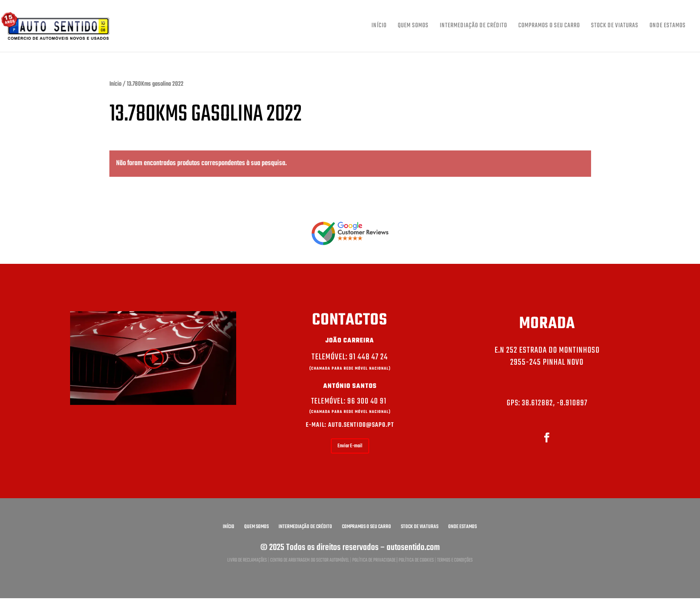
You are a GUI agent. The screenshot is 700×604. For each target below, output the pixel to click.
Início (379, 27)
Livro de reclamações (247, 560)
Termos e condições (455, 560)
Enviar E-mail (350, 446)
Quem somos (413, 27)
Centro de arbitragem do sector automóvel (310, 560)
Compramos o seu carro (549, 27)
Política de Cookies (416, 560)
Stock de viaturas (615, 27)
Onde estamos (668, 27)
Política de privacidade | (375, 560)
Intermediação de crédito (473, 27)
